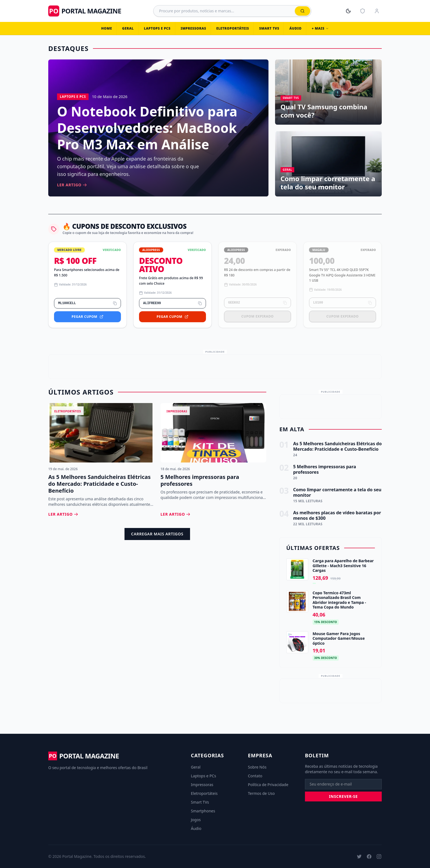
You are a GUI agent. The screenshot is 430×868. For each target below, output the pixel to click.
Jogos (196, 820)
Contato (255, 776)
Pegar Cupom (87, 317)
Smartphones (203, 811)
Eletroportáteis (233, 28)
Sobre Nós (257, 767)
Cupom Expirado (258, 316)
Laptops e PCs (157, 28)
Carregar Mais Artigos (157, 534)
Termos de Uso (261, 793)
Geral (128, 28)
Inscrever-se (343, 796)
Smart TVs (269, 28)
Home (107, 28)
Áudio (295, 28)
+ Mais (320, 28)
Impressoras (193, 28)
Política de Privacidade (268, 785)
